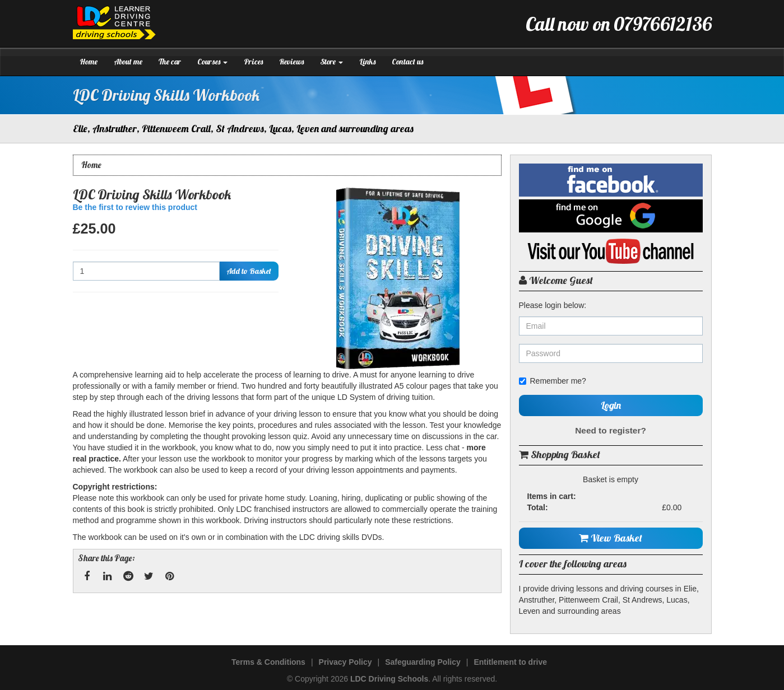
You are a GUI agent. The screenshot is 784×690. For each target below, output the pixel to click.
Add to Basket (249, 271)
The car (170, 62)
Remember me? (553, 381)
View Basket (611, 538)
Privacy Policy (345, 662)
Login (611, 405)
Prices (253, 62)
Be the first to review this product (135, 207)
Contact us (407, 62)
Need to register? (611, 430)
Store (331, 62)
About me (128, 62)
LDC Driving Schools (389, 679)
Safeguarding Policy (423, 662)
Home (89, 62)
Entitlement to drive (510, 662)
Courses (212, 62)
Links (367, 62)
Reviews (291, 62)
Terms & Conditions (268, 662)
